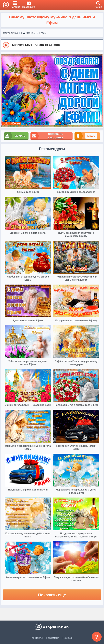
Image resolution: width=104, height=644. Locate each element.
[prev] (5, 90)
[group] (52, 45)
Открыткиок (10, 33)
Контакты (37, 638)
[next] (99, 90)
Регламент (53, 638)
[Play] (6, 45)
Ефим (43, 33)
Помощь (67, 638)
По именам (28, 33)
